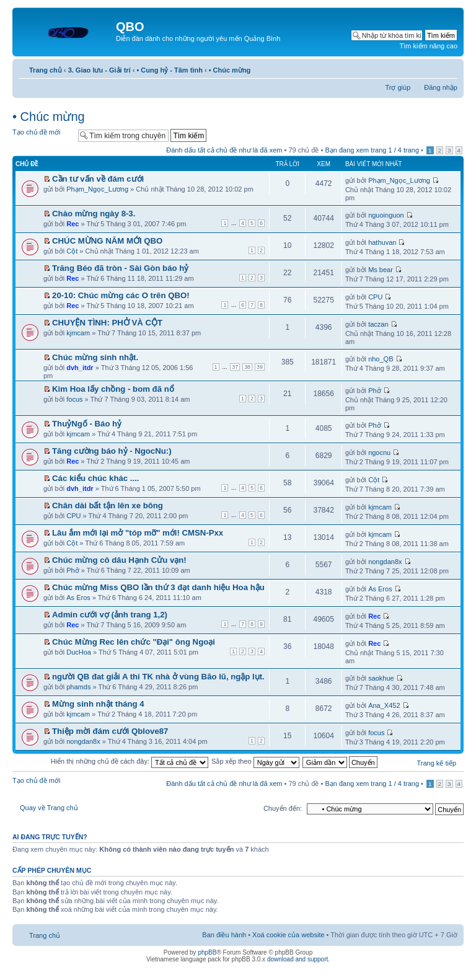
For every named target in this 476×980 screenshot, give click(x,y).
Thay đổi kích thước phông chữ (448, 68)
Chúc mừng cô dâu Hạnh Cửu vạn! (119, 560)
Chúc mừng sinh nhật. (95, 357)
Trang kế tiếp (436, 763)
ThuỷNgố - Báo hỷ (87, 424)
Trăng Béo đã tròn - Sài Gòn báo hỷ (120, 268)
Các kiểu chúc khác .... (95, 478)
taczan (378, 324)
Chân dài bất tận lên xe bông (108, 505)
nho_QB (381, 359)
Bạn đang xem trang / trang (372, 150)
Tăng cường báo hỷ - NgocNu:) (112, 451)
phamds (78, 687)
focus (74, 399)
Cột (72, 251)
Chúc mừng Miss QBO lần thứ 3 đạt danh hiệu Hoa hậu (158, 587)
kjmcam (78, 333)
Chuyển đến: (283, 808)
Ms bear (381, 270)
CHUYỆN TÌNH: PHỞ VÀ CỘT (107, 323)
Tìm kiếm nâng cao (429, 46)
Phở (374, 391)
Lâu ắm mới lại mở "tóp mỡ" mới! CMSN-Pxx (138, 533)
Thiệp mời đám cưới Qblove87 (110, 731)
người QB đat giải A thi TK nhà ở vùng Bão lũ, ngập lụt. (158, 677)
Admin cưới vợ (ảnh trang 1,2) (110, 615)
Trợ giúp (398, 87)
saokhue (381, 678)
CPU (375, 297)
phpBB (207, 952)
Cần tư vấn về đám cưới (98, 179)
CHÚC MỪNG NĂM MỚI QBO (107, 241)
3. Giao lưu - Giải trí (99, 70)
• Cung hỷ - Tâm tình (169, 70)
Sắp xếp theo (255, 761)
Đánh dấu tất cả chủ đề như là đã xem (224, 150)
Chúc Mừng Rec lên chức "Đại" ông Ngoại (134, 642)
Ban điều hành (224, 935)
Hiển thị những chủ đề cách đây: (130, 761)
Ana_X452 (384, 705)
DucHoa (79, 652)
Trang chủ (46, 70)
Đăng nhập (441, 87)
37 (235, 367)
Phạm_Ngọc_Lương (97, 189)
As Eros (78, 598)
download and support (297, 959)
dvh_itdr (80, 368)
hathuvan (382, 242)
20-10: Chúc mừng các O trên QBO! (121, 295)
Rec (73, 224)
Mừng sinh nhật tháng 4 (98, 704)
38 (247, 367)
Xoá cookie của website (288, 935)
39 (260, 367)
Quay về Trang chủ (49, 808)
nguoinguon (386, 215)
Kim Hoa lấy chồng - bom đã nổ (113, 389)
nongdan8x (385, 562)
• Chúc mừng (230, 70)
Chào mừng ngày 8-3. (94, 214)
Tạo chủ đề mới (42, 135)
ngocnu (379, 452)
